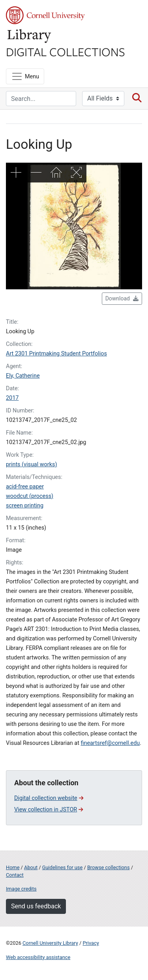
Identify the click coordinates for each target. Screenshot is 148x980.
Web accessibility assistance (38, 957)
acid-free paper (25, 487)
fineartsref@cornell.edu (110, 743)
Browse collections (109, 867)
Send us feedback (36, 906)
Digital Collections (66, 51)
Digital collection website (49, 798)
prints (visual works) (31, 464)
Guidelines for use (62, 867)
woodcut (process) (30, 496)
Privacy (91, 943)
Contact (15, 875)
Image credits (21, 889)
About (31, 867)
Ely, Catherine (23, 376)
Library (30, 36)
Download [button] (122, 298)
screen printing (25, 506)
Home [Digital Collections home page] (13, 867)
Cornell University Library (50, 943)
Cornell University (45, 15)
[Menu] (25, 76)
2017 (12, 398)
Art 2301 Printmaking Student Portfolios (56, 354)
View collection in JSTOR (49, 810)
